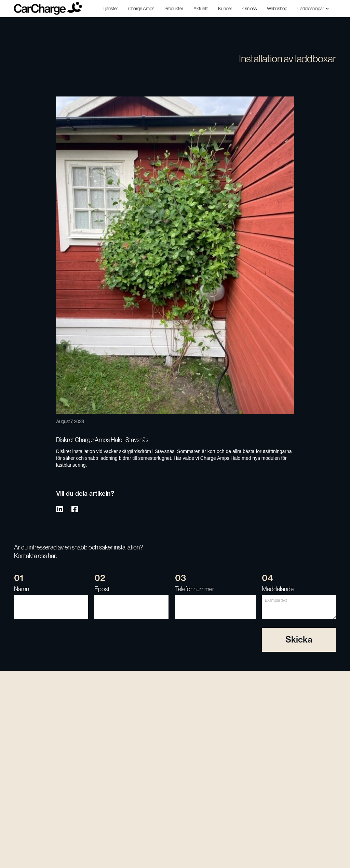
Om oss (250, 9)
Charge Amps (141, 9)
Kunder (225, 9)
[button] (314, 9)
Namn (22, 589)
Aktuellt (201, 9)
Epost (102, 589)
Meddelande (278, 589)
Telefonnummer (195, 589)
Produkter (174, 9)
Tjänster (110, 9)
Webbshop (277, 9)
